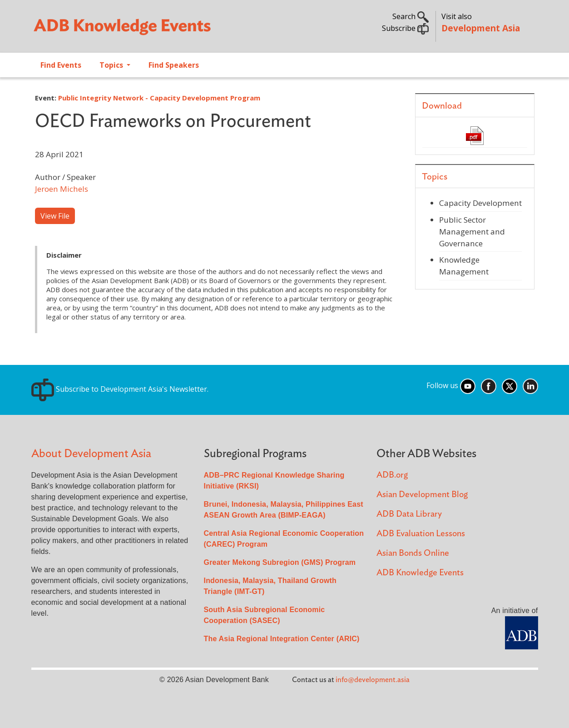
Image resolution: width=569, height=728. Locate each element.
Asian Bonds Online (413, 553)
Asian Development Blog (422, 495)
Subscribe (405, 28)
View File (55, 216)
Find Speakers (174, 65)
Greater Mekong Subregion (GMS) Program (280, 562)
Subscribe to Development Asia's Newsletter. (120, 389)
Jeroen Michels (62, 189)
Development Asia (481, 28)
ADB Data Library (409, 514)
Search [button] (411, 16)
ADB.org (392, 475)
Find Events (61, 65)
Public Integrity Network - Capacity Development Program (159, 98)
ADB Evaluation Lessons (421, 534)
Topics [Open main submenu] (112, 65)
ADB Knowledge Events (420, 573)
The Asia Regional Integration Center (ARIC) (282, 639)
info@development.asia (373, 680)
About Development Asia (91, 454)
